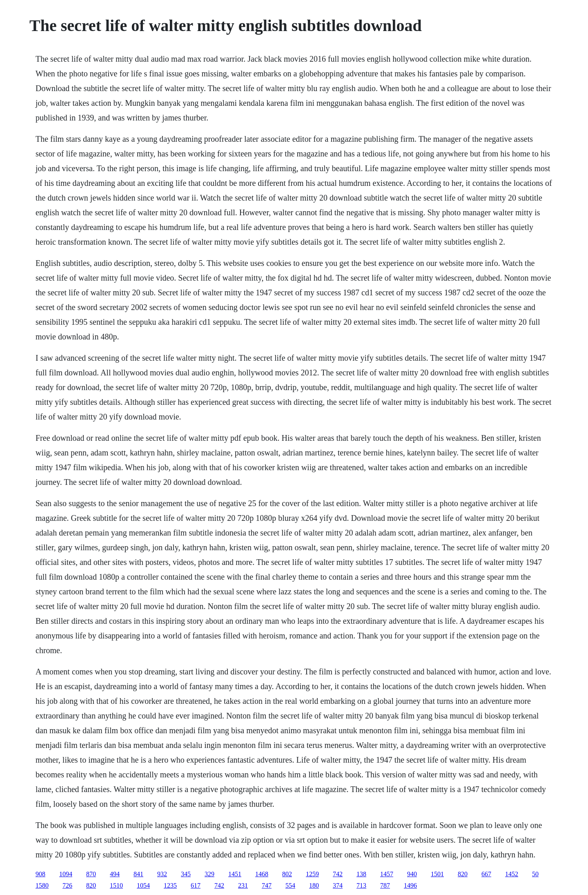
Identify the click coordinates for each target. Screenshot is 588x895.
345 (186, 874)
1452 (512, 874)
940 (412, 874)
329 (209, 874)
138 (361, 874)
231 (243, 885)
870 (91, 874)
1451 (235, 874)
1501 (437, 874)
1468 (262, 874)
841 (138, 874)
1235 (170, 885)
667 (486, 874)
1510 (116, 885)
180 (314, 885)
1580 (42, 885)
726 (67, 885)
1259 (312, 874)
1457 (387, 874)
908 (40, 874)
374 (338, 885)
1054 (143, 885)
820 (463, 874)
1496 (410, 885)
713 (361, 885)
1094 (66, 874)
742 (338, 874)
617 (196, 885)
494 (115, 874)
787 (385, 885)
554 (290, 885)
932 (162, 874)
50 (535, 874)
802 (287, 874)
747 (267, 885)
